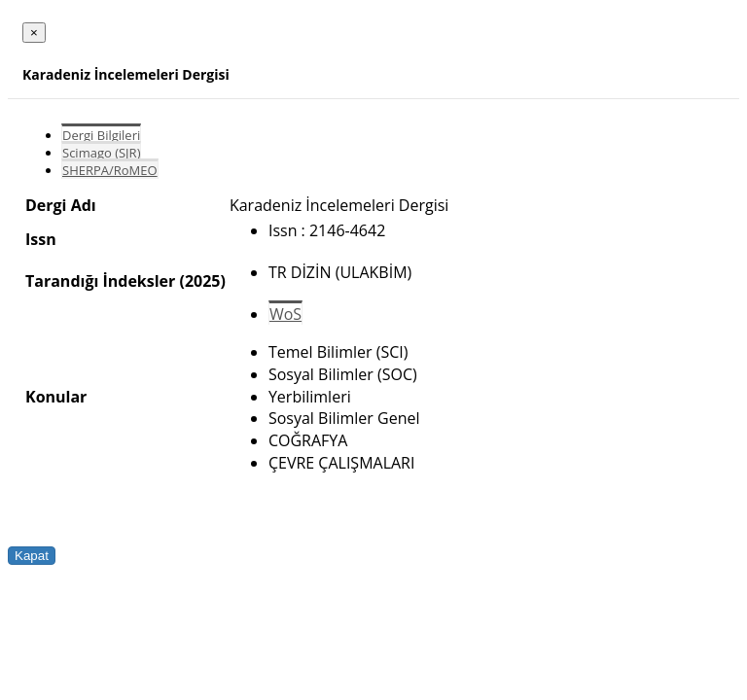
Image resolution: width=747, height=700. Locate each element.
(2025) (202, 281)
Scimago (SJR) (101, 153)
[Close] (34, 33)
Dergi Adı (61, 205)
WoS (285, 314)
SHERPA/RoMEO (110, 170)
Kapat (32, 556)
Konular (56, 397)
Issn (41, 239)
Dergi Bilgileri (101, 135)
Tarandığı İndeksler (100, 281)
